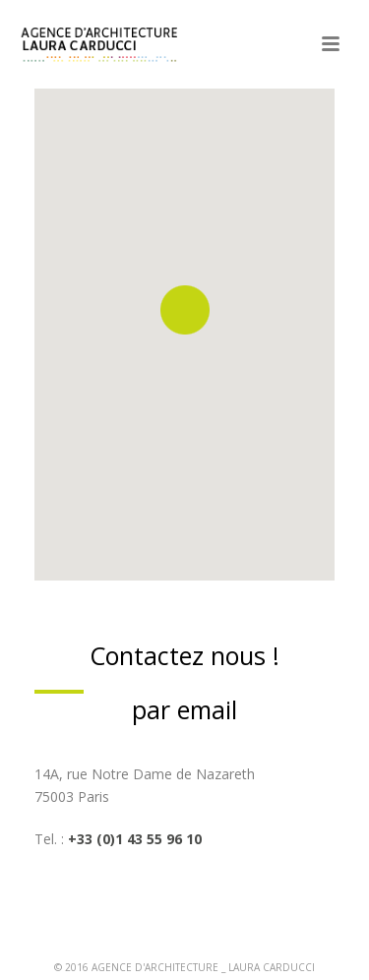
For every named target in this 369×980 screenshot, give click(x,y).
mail (214, 709)
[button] (185, 310)
